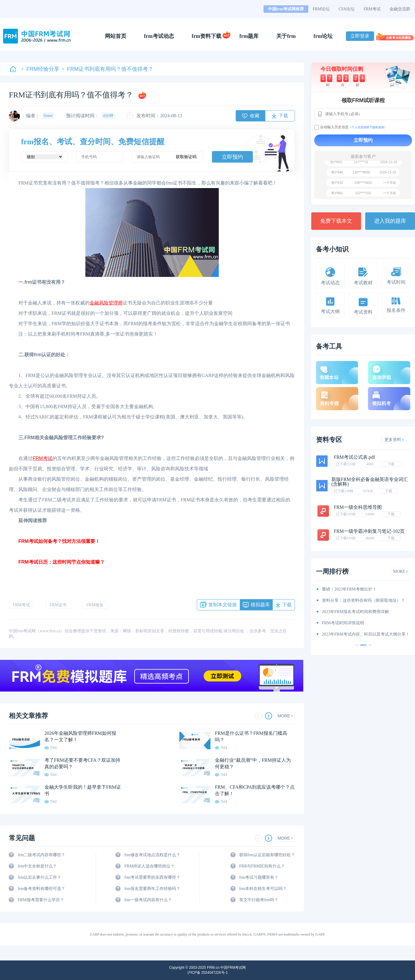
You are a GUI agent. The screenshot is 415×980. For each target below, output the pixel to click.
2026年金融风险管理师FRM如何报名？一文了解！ (80, 736)
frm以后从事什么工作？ (39, 877)
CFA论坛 (347, 9)
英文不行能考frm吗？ (259, 900)
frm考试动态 (159, 36)
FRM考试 (372, 9)
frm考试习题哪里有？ (259, 877)
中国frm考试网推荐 (286, 9)
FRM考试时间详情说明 (343, 623)
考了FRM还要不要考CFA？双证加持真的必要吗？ (82, 763)
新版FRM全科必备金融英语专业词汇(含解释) (370, 482)
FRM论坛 (321, 9)
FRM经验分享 (40, 69)
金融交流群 (400, 9)
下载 (391, 464)
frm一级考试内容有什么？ (148, 900)
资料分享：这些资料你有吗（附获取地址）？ (363, 600)
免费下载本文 (336, 221)
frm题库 (249, 36)
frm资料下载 (207, 36)
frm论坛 (323, 36)
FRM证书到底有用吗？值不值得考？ (108, 69)
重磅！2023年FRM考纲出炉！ (349, 589)
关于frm (286, 36)
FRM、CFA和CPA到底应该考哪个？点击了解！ (255, 790)
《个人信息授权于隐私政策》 (368, 127)
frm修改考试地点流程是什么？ (152, 855)
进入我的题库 (390, 221)
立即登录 (360, 36)
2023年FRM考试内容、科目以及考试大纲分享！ (366, 634)
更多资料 (394, 440)
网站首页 (116, 36)
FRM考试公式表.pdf (354, 457)
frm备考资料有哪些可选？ (41, 889)
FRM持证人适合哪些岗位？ (149, 866)
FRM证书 (58, 605)
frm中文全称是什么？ (37, 866)
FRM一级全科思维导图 (358, 507)
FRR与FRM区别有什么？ (262, 866)
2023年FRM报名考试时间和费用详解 (355, 612)
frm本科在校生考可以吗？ (263, 889)
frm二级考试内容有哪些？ (41, 855)
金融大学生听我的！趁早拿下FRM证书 (83, 790)
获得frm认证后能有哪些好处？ (267, 855)
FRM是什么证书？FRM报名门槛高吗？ (251, 736)
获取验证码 (186, 157)
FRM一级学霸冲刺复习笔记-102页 (369, 531)
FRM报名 (95, 605)
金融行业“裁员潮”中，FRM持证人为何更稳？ (253, 763)
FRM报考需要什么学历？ (41, 900)
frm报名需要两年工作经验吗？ (152, 889)
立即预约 (232, 157)
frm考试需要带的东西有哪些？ (152, 877)
